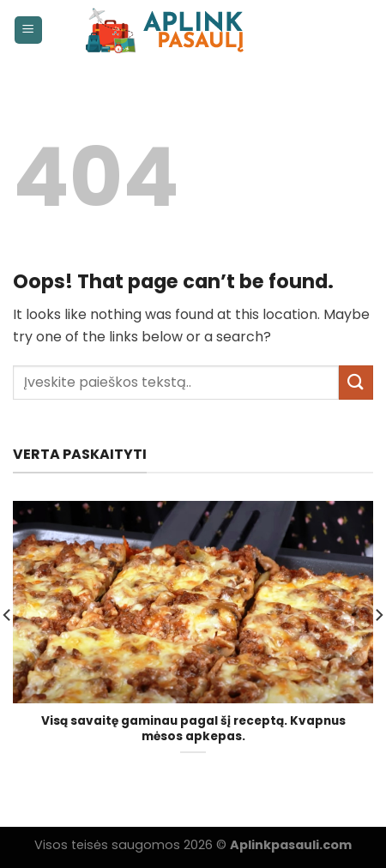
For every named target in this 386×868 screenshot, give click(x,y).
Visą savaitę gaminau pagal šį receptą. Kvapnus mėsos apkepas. (193, 729)
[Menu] (29, 30)
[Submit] (356, 382)
